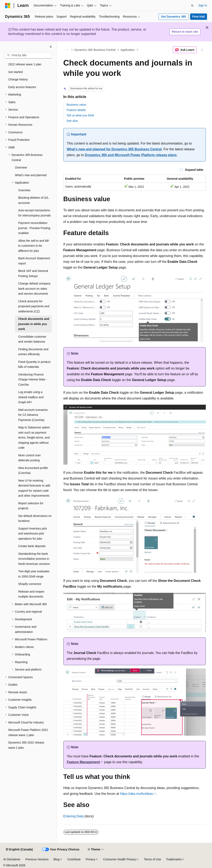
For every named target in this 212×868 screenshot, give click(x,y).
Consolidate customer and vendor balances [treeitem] (32, 339)
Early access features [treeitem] (22, 87)
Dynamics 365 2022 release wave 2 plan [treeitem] (26, 745)
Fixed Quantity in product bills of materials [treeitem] (34, 364)
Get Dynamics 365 (174, 17)
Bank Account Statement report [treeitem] (34, 261)
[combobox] (28, 55)
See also (72, 121)
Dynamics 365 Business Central (95, 50)
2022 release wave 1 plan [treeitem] (25, 64)
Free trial (198, 17)
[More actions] (202, 50)
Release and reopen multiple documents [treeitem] (31, 594)
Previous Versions (37, 859)
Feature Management (83, 762)
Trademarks (174, 859)
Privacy (90, 859)
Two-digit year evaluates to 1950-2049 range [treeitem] (34, 574)
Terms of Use (152, 859)
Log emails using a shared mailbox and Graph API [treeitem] (31, 397)
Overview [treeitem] (21, 167)
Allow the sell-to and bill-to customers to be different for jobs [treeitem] (34, 246)
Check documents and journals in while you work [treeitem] (34, 324)
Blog (57, 859)
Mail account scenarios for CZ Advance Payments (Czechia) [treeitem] (33, 415)
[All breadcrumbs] (67, 50)
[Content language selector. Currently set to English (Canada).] (19, 850)
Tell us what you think (80, 115)
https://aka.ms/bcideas (136, 794)
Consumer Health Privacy (120, 859)
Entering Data (73, 816)
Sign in (203, 5)
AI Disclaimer (12, 859)
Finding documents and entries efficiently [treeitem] (33, 352)
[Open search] (192, 6)
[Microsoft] (8, 6)
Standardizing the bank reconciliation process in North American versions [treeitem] (34, 559)
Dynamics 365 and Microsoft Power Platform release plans (131, 155)
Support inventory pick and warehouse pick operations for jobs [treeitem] (33, 534)
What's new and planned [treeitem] (31, 175)
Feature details (76, 110)
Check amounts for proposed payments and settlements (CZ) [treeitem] (34, 306)
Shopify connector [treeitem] (30, 584)
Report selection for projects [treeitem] (31, 506)
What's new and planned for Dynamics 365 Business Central (114, 149)
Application (128, 50)
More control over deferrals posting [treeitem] (30, 458)
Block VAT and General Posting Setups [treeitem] (33, 273)
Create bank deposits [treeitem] (32, 546)
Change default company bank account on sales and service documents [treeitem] (34, 289)
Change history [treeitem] (18, 79)
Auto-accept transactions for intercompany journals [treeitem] (34, 213)
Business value (76, 105)
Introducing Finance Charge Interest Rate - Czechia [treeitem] (33, 380)
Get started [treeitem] (15, 72)
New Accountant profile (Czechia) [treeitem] (33, 470)
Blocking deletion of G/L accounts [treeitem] (33, 200)
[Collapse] (51, 47)
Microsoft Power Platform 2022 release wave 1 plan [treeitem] (28, 732)
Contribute (74, 859)
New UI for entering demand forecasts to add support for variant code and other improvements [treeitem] (34, 488)
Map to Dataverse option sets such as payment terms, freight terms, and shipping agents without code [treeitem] (34, 438)
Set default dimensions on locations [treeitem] (35, 518)
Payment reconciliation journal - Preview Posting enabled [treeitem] (34, 228)
